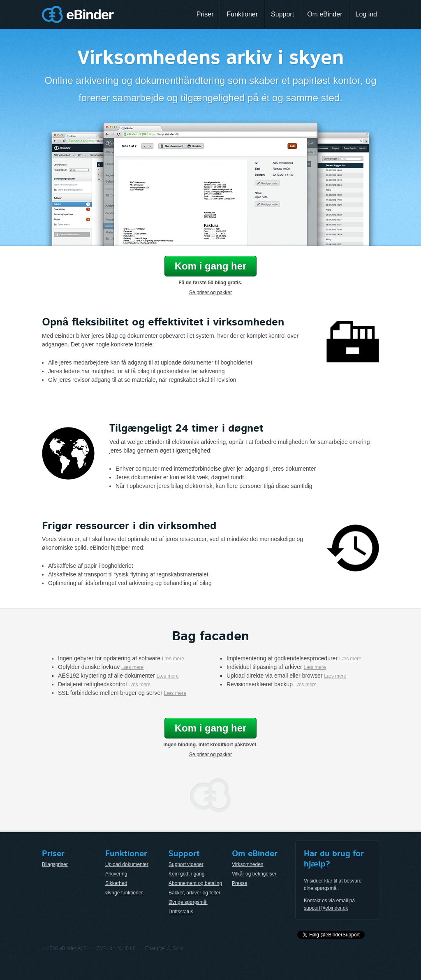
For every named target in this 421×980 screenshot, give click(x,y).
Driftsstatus (181, 912)
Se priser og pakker (210, 293)
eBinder (78, 14)
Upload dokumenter (127, 864)
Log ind (367, 14)
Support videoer (186, 864)
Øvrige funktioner (124, 893)
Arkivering (116, 874)
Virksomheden (248, 864)
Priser (205, 14)
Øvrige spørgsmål (188, 902)
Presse (239, 883)
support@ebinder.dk (326, 908)
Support (282, 14)
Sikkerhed (116, 883)
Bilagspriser (55, 864)
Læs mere (173, 659)
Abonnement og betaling (195, 883)
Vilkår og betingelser (254, 874)
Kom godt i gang (186, 874)
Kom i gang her (211, 266)
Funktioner (242, 14)
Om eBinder (325, 14)
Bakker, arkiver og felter (194, 893)
